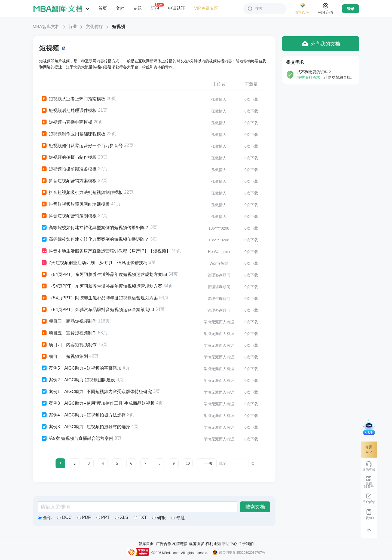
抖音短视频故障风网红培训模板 (75, 204)
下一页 (207, 463)
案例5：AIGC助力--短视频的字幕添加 (81, 368)
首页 (103, 8)
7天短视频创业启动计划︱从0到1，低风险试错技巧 (94, 263)
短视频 (118, 27)
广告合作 (164, 544)
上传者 (219, 84)
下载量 (251, 84)
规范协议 (197, 544)
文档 (120, 8)
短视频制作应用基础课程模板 (73, 134)
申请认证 (177, 8)
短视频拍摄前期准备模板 (69, 169)
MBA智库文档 (46, 27)
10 (188, 463)
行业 (73, 27)
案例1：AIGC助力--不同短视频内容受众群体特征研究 (96, 392)
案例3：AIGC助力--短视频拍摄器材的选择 (85, 427)
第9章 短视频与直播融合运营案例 (77, 439)
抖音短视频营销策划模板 (69, 216)
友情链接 (180, 544)
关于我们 (246, 544)
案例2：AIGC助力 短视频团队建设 (78, 380)
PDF (84, 517)
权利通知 (213, 544)
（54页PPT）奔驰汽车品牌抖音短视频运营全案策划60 (97, 310)
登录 (351, 9)
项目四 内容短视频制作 (69, 345)
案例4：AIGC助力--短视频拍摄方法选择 (83, 415)
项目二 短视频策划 (64, 357)
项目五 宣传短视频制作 (69, 333)
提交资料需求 (309, 77)
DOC (65, 517)
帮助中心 (229, 544)
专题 (137, 8)
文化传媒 (94, 27)
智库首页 (146, 544)
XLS (122, 517)
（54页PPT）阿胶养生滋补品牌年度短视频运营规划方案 (99, 298)
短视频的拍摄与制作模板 (69, 157)
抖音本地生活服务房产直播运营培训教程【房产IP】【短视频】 (106, 251)
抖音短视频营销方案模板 (69, 181)
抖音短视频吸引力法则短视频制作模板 (82, 193)
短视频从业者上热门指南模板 (73, 99)
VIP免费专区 (206, 8)
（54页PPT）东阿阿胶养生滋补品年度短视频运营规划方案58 (104, 275)
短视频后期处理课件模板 (69, 111)
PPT (103, 517)
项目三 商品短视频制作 (69, 321)
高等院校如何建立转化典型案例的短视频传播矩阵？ (95, 228)
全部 (45, 518)
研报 (155, 8)
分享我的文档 (321, 44)
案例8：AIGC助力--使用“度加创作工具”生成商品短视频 (98, 403)
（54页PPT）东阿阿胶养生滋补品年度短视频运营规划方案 (102, 286)
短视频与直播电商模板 (67, 122)
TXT (140, 517)
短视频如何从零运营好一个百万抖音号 (82, 146)
